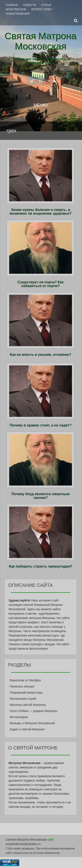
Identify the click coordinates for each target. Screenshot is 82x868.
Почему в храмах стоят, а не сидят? (41, 425)
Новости (29, 5)
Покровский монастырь (26, 693)
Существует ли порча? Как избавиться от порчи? (41, 284)
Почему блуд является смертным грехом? (40, 496)
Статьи (46, 5)
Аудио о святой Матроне (27, 729)
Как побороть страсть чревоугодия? (41, 566)
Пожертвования (18, 14)
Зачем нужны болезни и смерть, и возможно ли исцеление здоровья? (41, 212)
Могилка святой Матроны (28, 705)
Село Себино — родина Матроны (33, 711)
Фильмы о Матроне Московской (32, 723)
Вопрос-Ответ (42, 9)
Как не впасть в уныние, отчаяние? (40, 355)
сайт (51, 840)
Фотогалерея (19, 717)
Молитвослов (16, 9)
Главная (12, 5)
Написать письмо (22, 686)
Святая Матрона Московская (41, 41)
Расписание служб (23, 699)
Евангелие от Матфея (25, 680)
